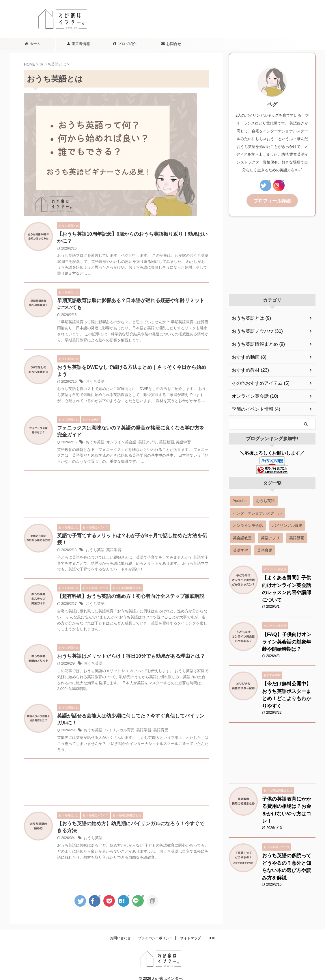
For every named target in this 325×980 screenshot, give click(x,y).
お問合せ (171, 44)
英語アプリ (143, 439)
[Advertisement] (116, 492)
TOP (212, 931)
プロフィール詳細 (272, 200)
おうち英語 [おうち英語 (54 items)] (265, 500)
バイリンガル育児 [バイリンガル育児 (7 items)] (287, 525)
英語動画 (161, 439)
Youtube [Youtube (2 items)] (240, 500)
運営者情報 (79, 44)
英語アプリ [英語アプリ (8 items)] (270, 537)
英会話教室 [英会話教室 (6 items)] (242, 537)
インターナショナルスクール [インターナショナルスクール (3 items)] (257, 512)
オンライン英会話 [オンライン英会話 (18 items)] (248, 525)
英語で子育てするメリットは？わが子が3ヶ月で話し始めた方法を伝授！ (132, 533)
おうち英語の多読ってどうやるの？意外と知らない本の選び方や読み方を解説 (288, 829)
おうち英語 (94, 378)
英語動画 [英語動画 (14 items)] (297, 537)
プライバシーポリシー (155, 931)
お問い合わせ (120, 931)
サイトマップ (190, 931)
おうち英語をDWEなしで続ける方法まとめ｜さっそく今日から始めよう (132, 370)
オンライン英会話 (119, 439)
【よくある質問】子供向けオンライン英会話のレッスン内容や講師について (288, 583)
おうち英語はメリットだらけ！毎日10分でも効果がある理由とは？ (127, 647)
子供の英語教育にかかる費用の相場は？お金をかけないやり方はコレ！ (288, 782)
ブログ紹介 (125, 44)
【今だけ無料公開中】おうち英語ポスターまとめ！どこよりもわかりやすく (288, 677)
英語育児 (155, 723)
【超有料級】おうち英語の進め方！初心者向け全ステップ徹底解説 (126, 587)
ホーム (33, 44)
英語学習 (176, 439)
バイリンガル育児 (117, 723)
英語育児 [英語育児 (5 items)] (265, 549)
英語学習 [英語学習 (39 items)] (240, 549)
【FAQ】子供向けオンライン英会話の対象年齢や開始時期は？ (288, 630)
